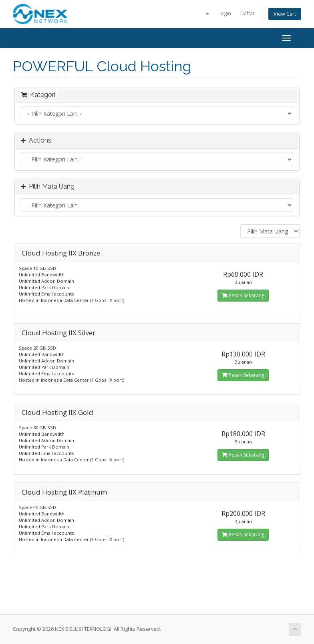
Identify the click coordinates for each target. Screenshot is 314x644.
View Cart (285, 14)
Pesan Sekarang (243, 295)
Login (225, 13)
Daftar (248, 13)
